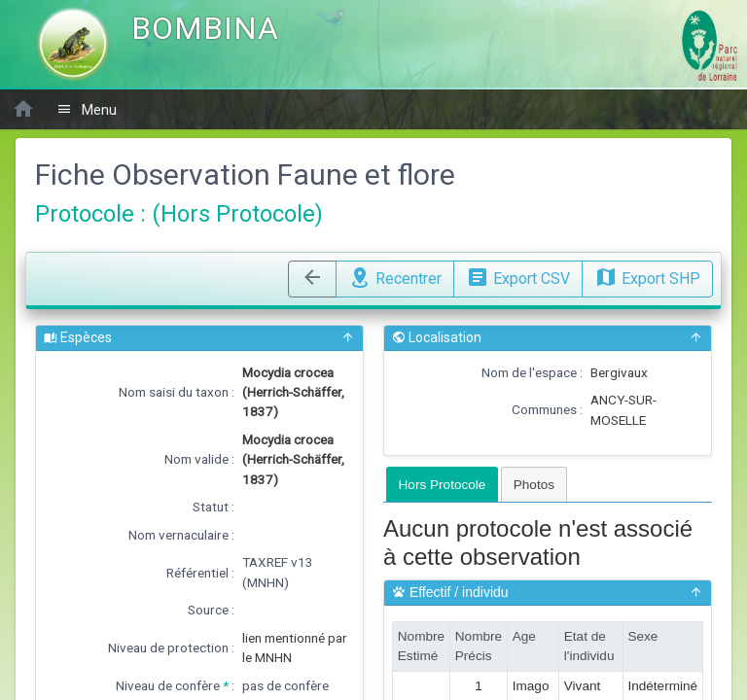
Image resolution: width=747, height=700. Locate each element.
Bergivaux (619, 372)
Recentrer (395, 276)
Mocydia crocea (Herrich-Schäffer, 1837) (293, 392)
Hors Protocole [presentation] (443, 485)
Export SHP (647, 276)
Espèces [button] (199, 338)
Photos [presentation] (534, 485)
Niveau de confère (168, 685)
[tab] (443, 484)
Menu (87, 109)
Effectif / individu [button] (548, 593)
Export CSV (518, 276)
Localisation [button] (548, 338)
